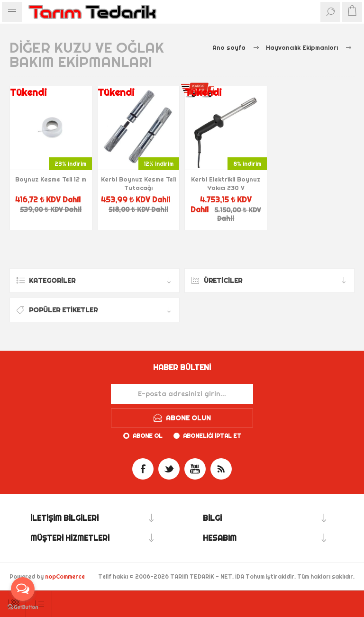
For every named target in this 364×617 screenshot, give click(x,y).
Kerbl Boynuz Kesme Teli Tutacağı (138, 183)
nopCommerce (65, 576)
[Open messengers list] (23, 589)
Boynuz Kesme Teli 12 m (51, 179)
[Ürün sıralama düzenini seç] (39, 604)
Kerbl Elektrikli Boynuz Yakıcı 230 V (226, 183)
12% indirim (159, 164)
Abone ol (148, 436)
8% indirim (247, 164)
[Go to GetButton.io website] (23, 607)
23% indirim (70, 164)
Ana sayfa (229, 47)
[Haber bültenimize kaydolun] (182, 394)
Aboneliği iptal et (212, 436)
